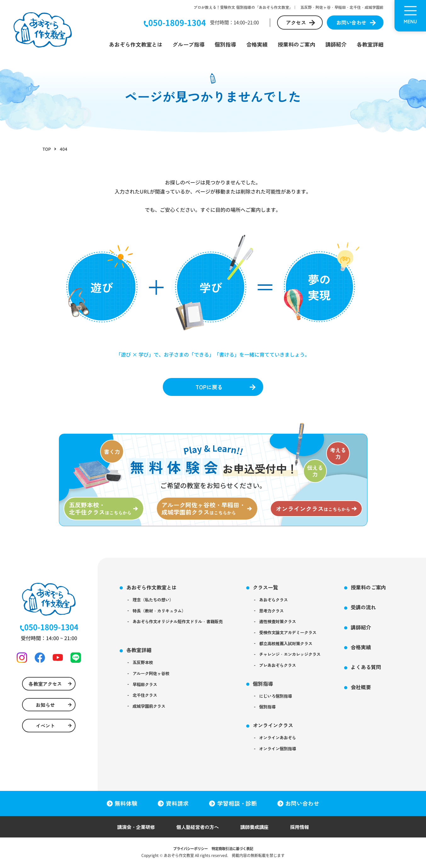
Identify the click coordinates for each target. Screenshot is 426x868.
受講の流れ (378, 610)
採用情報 (303, 829)
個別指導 (225, 44)
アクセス (296, 22)
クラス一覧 (274, 590)
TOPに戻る (209, 387)
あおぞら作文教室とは (136, 44)
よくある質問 (380, 671)
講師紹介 (336, 44)
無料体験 (126, 805)
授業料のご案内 (296, 44)
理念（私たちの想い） (155, 603)
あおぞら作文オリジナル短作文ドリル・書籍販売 (182, 625)
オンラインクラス (282, 733)
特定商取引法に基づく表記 (234, 851)
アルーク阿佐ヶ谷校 (153, 679)
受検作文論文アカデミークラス (298, 637)
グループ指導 (189, 44)
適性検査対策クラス (287, 625)
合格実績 (257, 44)
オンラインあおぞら (287, 746)
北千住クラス (146, 702)
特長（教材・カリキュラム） (162, 614)
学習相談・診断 (237, 805)
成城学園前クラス (151, 713)
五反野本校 (144, 668)
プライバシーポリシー (189, 851)
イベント (45, 733)
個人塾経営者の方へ (197, 829)
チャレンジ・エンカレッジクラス (301, 660)
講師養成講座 (257, 829)
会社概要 (375, 692)
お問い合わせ (351, 22)
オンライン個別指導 (287, 758)
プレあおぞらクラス (287, 671)
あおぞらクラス (283, 603)
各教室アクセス (45, 689)
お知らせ (45, 711)
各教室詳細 (370, 44)
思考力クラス (281, 614)
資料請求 (177, 805)
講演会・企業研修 (133, 829)
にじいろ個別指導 (285, 703)
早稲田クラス (146, 690)
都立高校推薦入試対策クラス (296, 648)
